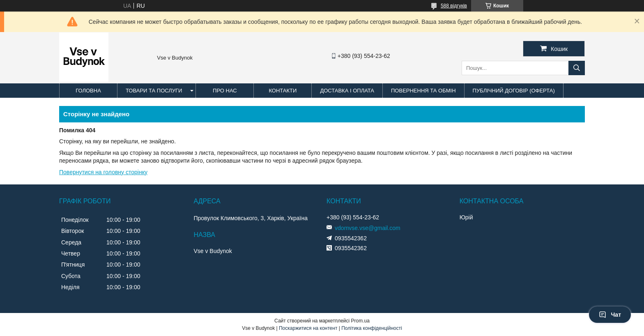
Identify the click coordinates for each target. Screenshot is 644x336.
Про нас (225, 91)
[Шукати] (577, 68)
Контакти (283, 91)
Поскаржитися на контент (308, 328)
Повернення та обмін (423, 91)
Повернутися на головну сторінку (103, 172)
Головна (88, 91)
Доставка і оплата (347, 91)
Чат (610, 315)
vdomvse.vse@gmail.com (368, 228)
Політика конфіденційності (372, 328)
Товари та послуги (154, 91)
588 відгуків (454, 6)
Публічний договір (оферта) (514, 91)
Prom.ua (360, 321)
